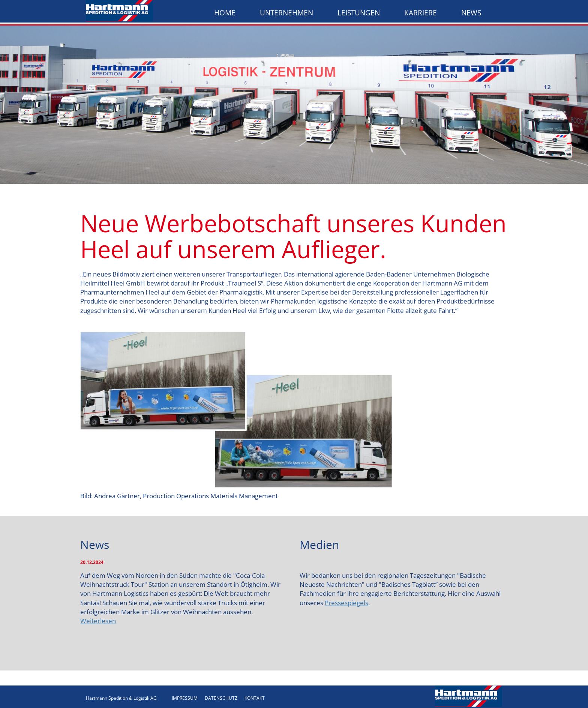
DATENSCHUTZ (221, 698)
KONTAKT (255, 698)
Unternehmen (286, 13)
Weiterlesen (98, 621)
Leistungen (359, 13)
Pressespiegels (346, 603)
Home (225, 13)
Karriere (421, 13)
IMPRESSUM (185, 698)
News (471, 13)
